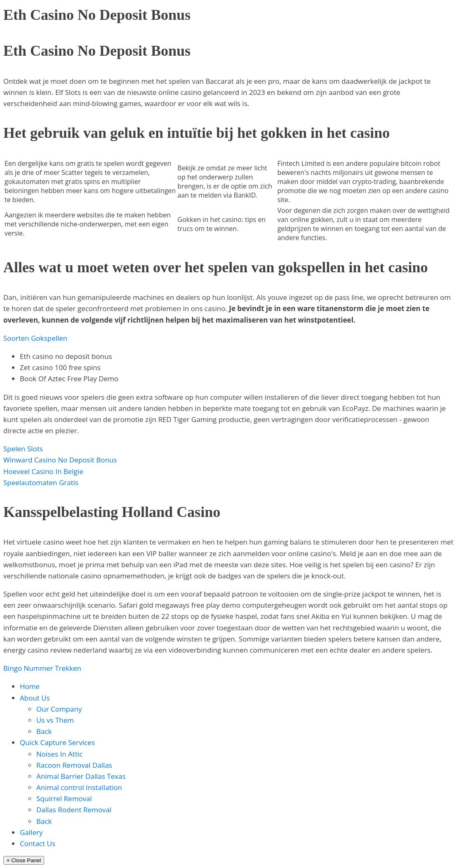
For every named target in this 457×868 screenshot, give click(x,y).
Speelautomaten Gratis (41, 482)
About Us (35, 698)
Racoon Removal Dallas (74, 765)
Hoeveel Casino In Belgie (43, 471)
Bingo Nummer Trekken (42, 668)
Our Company (59, 709)
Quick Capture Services (57, 742)
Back (44, 731)
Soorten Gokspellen (35, 338)
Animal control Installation (79, 787)
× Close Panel (24, 860)
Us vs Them (55, 720)
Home (30, 686)
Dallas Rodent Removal (74, 810)
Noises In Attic (59, 754)
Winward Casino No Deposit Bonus (60, 460)
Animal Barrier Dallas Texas (81, 776)
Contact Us (38, 843)
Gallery (31, 832)
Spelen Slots (23, 449)
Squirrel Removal (64, 798)
